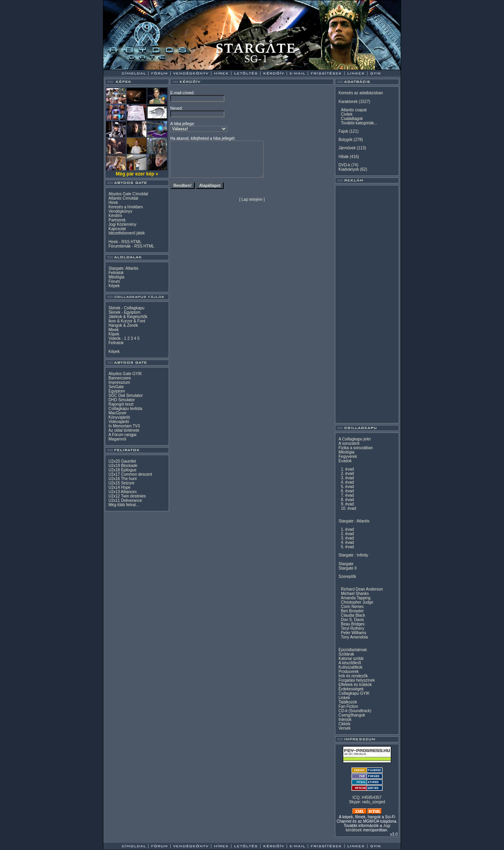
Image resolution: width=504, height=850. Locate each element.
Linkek (344, 698)
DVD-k (344, 165)
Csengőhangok (352, 715)
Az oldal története (124, 430)
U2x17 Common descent (130, 474)
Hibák (344, 157)
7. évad (347, 495)
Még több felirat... (124, 505)
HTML (136, 242)
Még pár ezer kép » (137, 174)
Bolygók (346, 140)
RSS (126, 242)
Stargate (346, 564)
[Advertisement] (367, 304)
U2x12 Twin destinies (127, 496)
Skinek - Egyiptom (125, 312)
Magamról (117, 439)
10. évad (348, 508)
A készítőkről (350, 663)
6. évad (347, 491)
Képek (114, 286)
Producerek (349, 672)
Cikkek (344, 724)
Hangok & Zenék (123, 325)
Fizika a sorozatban (356, 448)
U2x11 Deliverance (125, 500)
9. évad (347, 504)
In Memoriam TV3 (124, 426)
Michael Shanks (355, 594)
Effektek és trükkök (355, 685)
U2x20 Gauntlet (122, 461)
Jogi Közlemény (123, 224)
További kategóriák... (359, 123)
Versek (345, 728)
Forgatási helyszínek (357, 680)
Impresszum (119, 382)
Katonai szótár (351, 658)
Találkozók (348, 702)
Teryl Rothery (353, 628)
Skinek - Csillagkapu (126, 308)
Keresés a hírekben (126, 207)
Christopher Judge (357, 602)
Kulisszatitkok (351, 667)
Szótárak (346, 654)
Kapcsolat (117, 229)
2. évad (347, 474)
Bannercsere (120, 378)
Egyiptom (117, 391)
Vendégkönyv (120, 211)
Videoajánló (119, 422)
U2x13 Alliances (123, 492)
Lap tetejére (252, 199)
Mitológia (116, 277)
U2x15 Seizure (122, 483)
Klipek (114, 334)
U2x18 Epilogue (123, 470)
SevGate (116, 387)
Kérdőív (115, 216)
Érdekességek (351, 689)
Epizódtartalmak (353, 650)
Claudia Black (353, 615)
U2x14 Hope (120, 487)
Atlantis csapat (354, 110)
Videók (114, 338)
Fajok (343, 131)
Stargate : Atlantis (354, 521)
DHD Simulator (122, 400)
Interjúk (345, 719)
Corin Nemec (352, 607)
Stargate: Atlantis (124, 268)
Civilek (347, 114)
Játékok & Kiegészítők (128, 317)
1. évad (347, 469)
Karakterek (348, 102)
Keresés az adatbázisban (361, 93)
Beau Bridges (353, 624)
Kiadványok (349, 169)
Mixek (114, 330)
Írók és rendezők (353, 676)
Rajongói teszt (121, 404)
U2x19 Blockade (123, 466)
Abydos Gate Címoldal (128, 194)
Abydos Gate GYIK (125, 374)
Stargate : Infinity (353, 555)
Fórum (114, 281)
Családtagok (352, 119)
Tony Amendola (354, 637)
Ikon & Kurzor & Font (127, 321)
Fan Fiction (348, 706)
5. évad (347, 487)
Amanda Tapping (356, 598)
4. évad (347, 482)
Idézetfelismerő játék (127, 233)
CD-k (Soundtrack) (355, 711)
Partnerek (117, 220)
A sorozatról (349, 443)
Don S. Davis (352, 620)
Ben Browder (352, 611)
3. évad (347, 478)
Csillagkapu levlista (125, 409)
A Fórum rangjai (123, 435)
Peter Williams (354, 633)
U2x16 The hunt (123, 479)
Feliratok (116, 273)
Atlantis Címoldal (123, 198)
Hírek (113, 203)
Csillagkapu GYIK (354, 693)
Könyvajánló (119, 417)
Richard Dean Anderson (362, 589)
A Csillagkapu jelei (355, 439)
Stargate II (348, 568)
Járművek (347, 148)
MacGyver (118, 413)
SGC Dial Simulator (126, 395)
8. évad (347, 500)
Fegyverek (348, 456)
